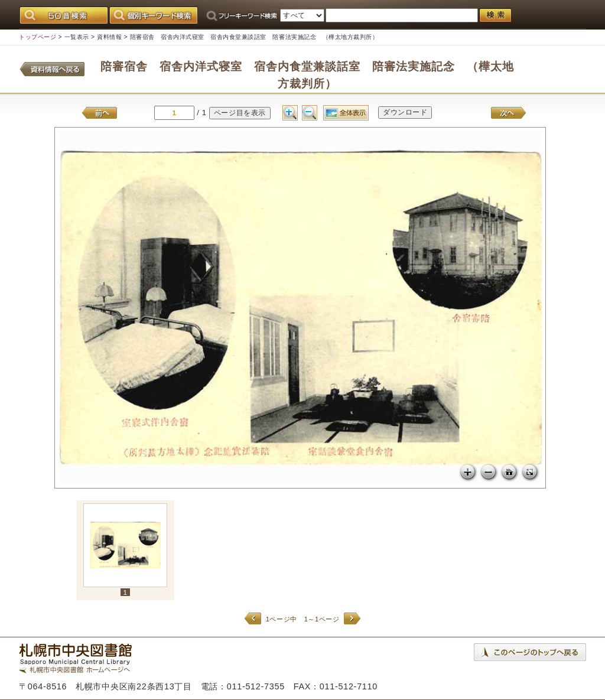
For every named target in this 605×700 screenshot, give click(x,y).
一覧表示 (77, 37)
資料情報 (109, 37)
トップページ (38, 37)
